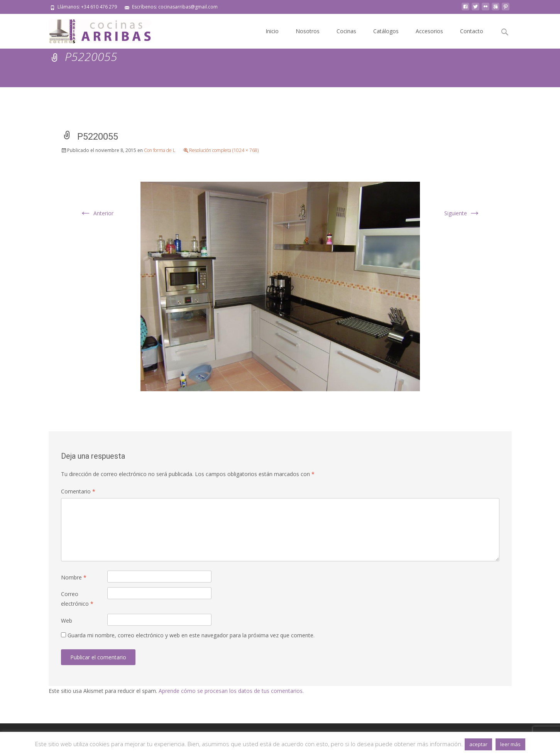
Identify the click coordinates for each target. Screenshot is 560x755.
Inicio (272, 31)
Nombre (74, 577)
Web (67, 621)
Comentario (78, 491)
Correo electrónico (77, 599)
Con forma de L (160, 150)
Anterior (96, 213)
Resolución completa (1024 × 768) (224, 150)
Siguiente (463, 213)
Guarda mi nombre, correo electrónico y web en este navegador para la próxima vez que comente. (191, 635)
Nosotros (308, 31)
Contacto (472, 31)
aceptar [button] (478, 744)
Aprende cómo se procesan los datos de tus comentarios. (231, 691)
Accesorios (429, 31)
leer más (510, 744)
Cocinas (346, 31)
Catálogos (386, 31)
